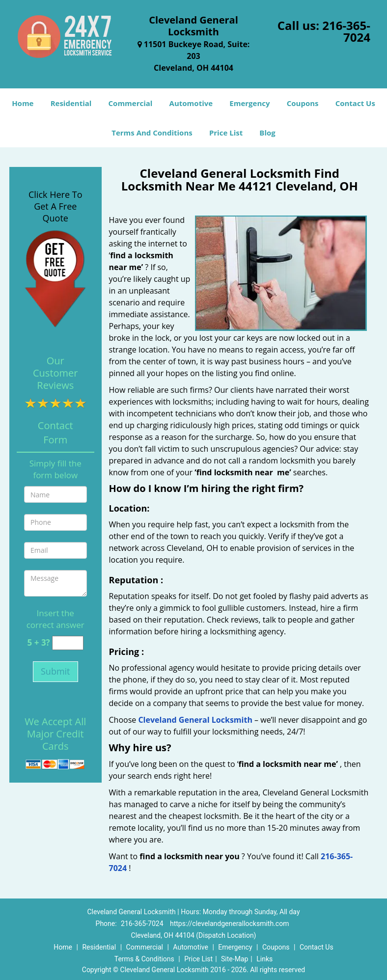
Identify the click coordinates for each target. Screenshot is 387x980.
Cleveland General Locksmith (195, 720)
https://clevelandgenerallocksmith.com (229, 924)
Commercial (131, 103)
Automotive (191, 103)
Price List (226, 133)
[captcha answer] (68, 643)
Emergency (249, 103)
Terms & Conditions (144, 959)
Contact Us (355, 103)
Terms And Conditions (152, 133)
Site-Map (235, 959)
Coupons (303, 103)
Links (264, 959)
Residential (71, 103)
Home (23, 103)
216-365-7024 (346, 31)
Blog (267, 133)
